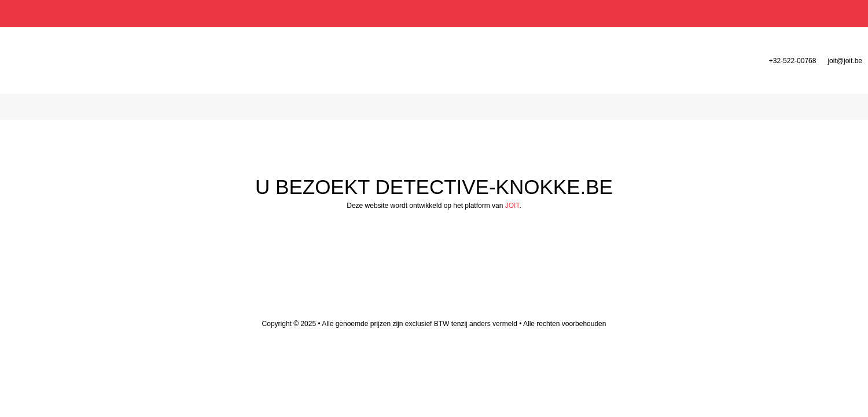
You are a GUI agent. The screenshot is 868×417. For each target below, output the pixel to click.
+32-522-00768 (793, 61)
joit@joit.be (845, 61)
